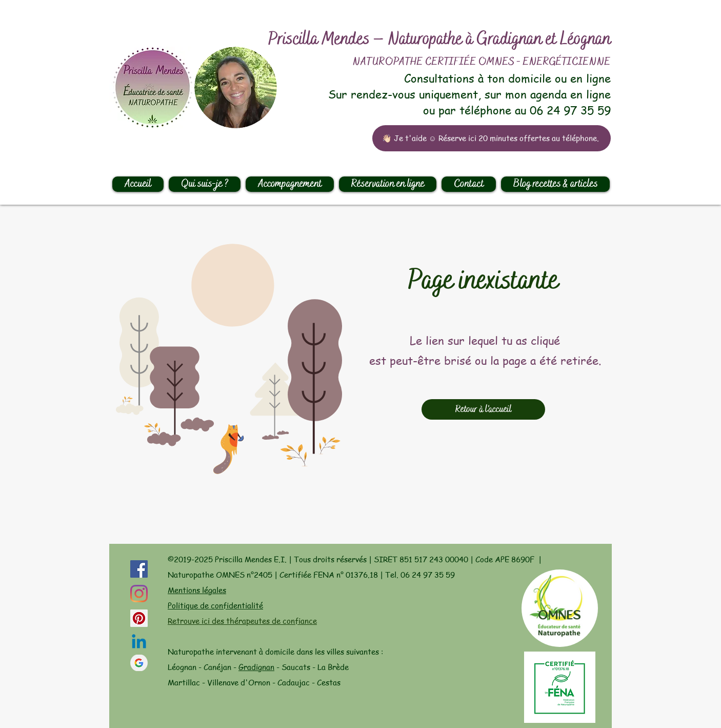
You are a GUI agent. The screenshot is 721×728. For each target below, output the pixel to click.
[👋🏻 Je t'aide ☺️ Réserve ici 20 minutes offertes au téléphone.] (492, 138)
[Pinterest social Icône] (139, 618)
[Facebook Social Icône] (139, 569)
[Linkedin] (139, 643)
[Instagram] (139, 594)
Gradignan (256, 667)
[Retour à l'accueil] (483, 409)
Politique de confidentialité (215, 605)
